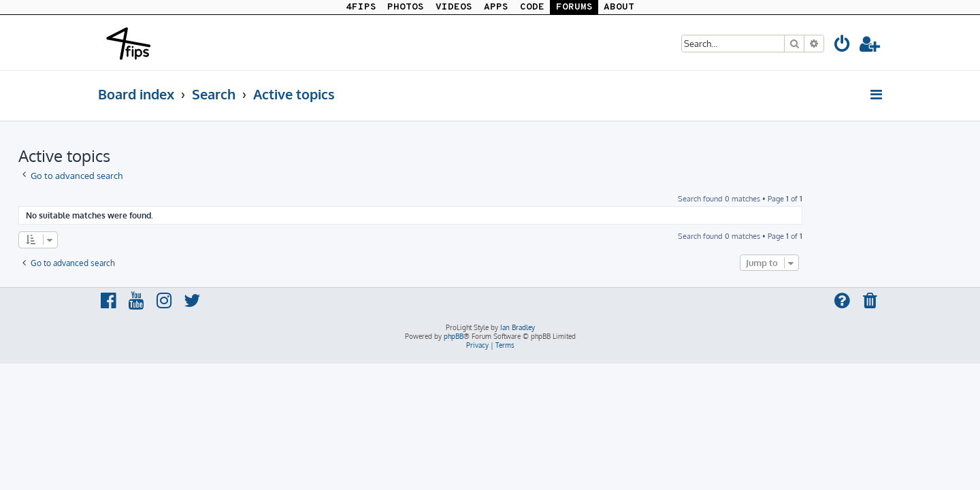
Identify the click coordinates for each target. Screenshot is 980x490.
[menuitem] (843, 46)
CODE (532, 7)
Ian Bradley (518, 327)
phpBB (454, 336)
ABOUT (619, 7)
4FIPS (361, 7)
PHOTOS (406, 7)
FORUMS (574, 7)
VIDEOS (454, 7)
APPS (496, 7)
